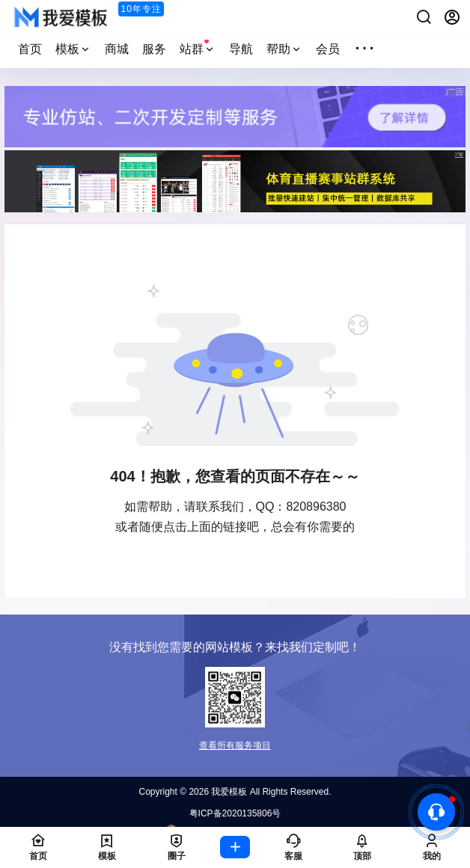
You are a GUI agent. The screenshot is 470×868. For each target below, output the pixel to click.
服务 (154, 49)
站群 (198, 47)
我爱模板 (228, 792)
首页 (30, 49)
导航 (241, 49)
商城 (117, 49)
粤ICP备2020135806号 (235, 813)
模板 (73, 49)
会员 (328, 49)
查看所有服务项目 (235, 745)
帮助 (284, 49)
